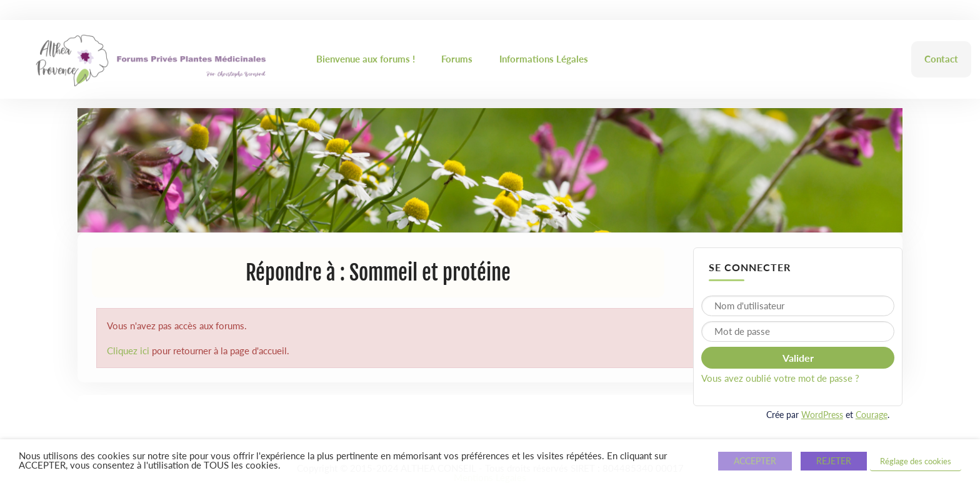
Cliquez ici (128, 351)
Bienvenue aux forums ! (366, 59)
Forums (457, 59)
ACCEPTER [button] (755, 461)
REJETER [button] (834, 461)
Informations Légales (544, 59)
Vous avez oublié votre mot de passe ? (780, 378)
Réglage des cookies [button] (916, 461)
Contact (941, 59)
